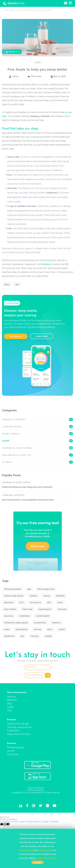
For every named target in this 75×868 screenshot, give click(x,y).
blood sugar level (46, 589)
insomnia (9, 616)
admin (14, 77)
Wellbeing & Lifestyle (37, 455)
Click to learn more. (46, 858)
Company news (37, 427)
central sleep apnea (14, 596)
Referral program (16, 747)
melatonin (46, 264)
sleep (7, 284)
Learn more (42, 336)
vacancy (34, 636)
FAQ (9, 710)
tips (17, 284)
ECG (22, 602)
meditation (24, 616)
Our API (11, 751)
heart (60, 602)
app (29, 589)
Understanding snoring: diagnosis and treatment (27, 487)
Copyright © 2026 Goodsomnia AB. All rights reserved (36, 792)
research (56, 623)
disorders (9, 602)
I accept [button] (37, 862)
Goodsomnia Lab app (18, 724)
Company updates (13, 495)
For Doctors (13, 754)
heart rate (27, 609)
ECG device (35, 602)
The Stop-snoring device (19, 727)
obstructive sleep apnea (16, 623)
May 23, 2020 (58, 77)
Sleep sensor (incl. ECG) (19, 734)
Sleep (38, 62)
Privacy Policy (45, 850)
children (33, 596)
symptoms (9, 636)
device (47, 596)
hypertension (45, 609)
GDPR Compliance (36, 790)
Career (10, 707)
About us (12, 696)
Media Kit (12, 700)
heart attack (10, 609)
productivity (40, 623)
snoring (37, 629)
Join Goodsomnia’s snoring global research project (28, 500)
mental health (43, 616)
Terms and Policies (36, 788)
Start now (37, 546)
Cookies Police (26, 850)
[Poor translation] (6, 824)
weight (48, 636)
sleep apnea (21, 629)
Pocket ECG (13, 731)
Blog (9, 703)
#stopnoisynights (13, 589)
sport (50, 629)
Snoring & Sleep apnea (37, 448)
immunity (62, 609)
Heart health (37, 434)
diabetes (60, 596)
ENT (49, 602)
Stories (37, 462)
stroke (62, 629)
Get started (16, 336)
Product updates (37, 419)
